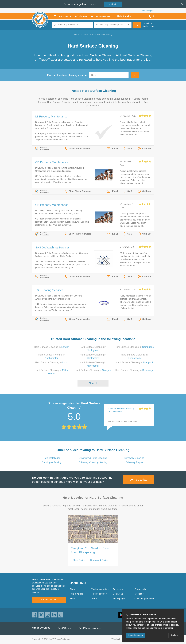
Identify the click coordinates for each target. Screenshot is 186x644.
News (72, 598)
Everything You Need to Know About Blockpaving (90, 550)
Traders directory (99, 594)
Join (113, 4)
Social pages (119, 598)
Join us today (139, 480)
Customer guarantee (144, 598)
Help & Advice (76, 594)
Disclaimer (139, 594)
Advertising (118, 589)
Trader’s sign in (147, 11)
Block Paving (79, 560)
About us (74, 589)
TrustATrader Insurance (90, 628)
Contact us (118, 594)
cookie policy (148, 628)
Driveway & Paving (99, 560)
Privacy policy (141, 589)
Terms (94, 598)
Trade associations (100, 589)
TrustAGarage (65, 628)
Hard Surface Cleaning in (52, 347)
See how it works (49, 600)
